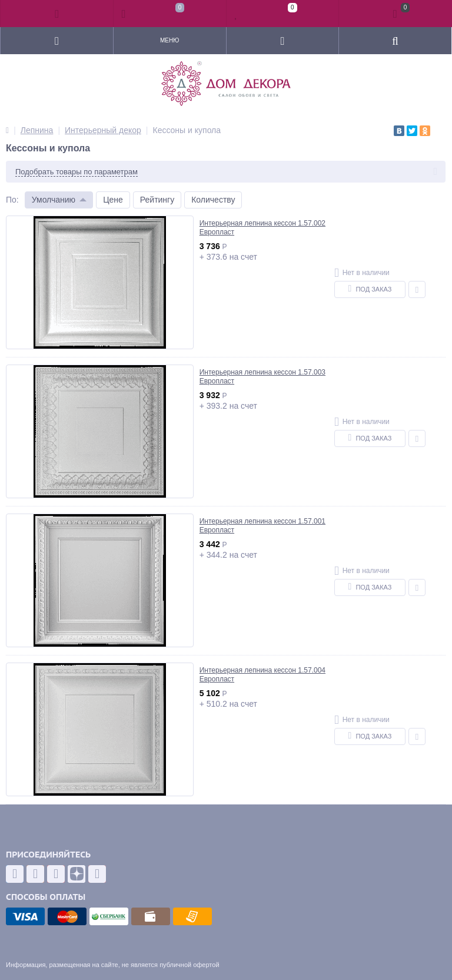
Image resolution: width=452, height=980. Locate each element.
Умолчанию (54, 200)
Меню (169, 40)
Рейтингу (157, 200)
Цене (113, 200)
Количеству (213, 200)
